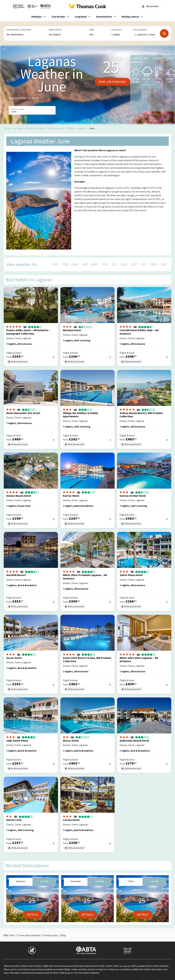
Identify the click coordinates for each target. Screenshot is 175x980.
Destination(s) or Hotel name (19, 30)
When (92, 30)
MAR (75, 264)
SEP (134, 264)
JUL (114, 264)
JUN (105, 264)
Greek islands (57, 128)
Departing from (55, 30)
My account (150, 6)
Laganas (82, 128)
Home (7, 128)
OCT (144, 264)
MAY (95, 264)
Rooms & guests (140, 30)
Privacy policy (51, 935)
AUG (124, 264)
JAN (55, 264)
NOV (154, 264)
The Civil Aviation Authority (87, 973)
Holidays (18, 128)
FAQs (63, 935)
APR (85, 264)
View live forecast (112, 82)
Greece (43, 128)
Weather (31, 128)
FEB (65, 264)
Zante (70, 128)
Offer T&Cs (9, 935)
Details (32, 914)
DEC (164, 264)
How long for (117, 30)
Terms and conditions (29, 935)
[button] (32, 110)
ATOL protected (18, 362)
